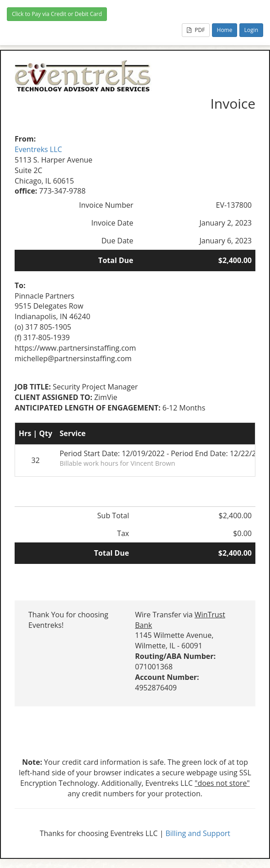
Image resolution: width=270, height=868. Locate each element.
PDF (196, 30)
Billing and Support (198, 833)
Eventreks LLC (38, 149)
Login (251, 30)
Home (225, 30)
